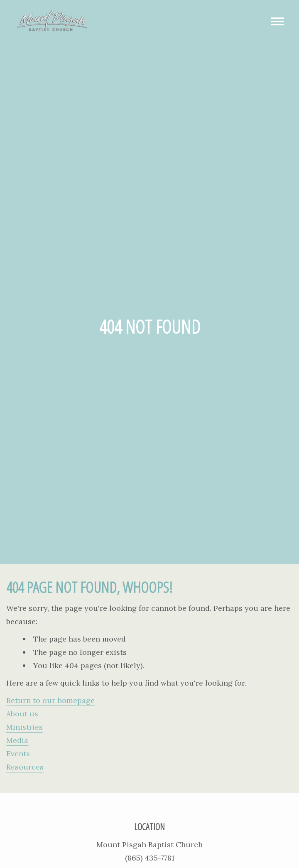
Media (17, 740)
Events (18, 754)
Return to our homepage (50, 700)
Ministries (25, 727)
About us (22, 714)
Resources (25, 767)
